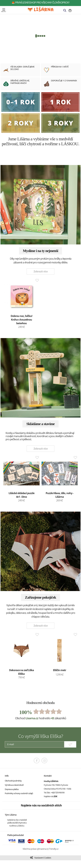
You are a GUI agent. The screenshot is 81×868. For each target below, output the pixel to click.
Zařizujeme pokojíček (40, 597)
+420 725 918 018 (58, 793)
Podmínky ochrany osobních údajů (19, 793)
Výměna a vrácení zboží (14, 785)
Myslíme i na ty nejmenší (40, 251)
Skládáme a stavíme (41, 424)
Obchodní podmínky (13, 781)
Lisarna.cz (32, 718)
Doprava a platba (12, 789)
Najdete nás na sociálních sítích (41, 805)
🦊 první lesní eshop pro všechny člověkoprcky (40, 3)
